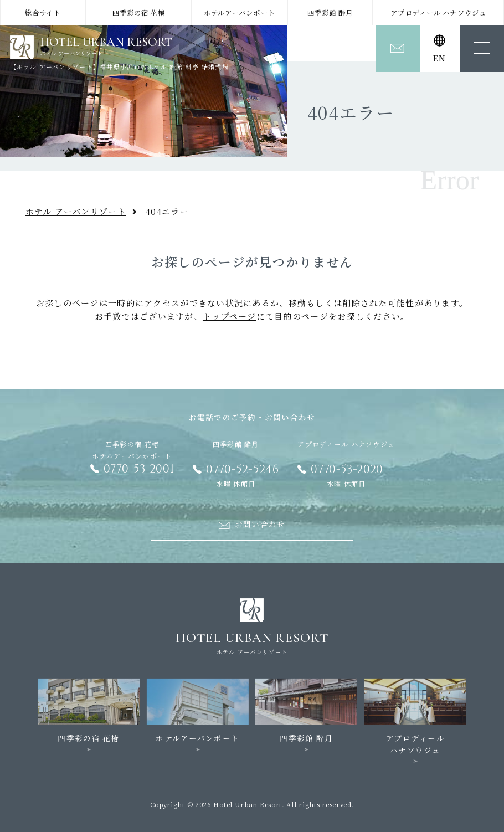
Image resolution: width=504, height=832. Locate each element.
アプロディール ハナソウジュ (438, 13)
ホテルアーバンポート (240, 13)
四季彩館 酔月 (330, 13)
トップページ (230, 316)
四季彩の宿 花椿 (139, 13)
